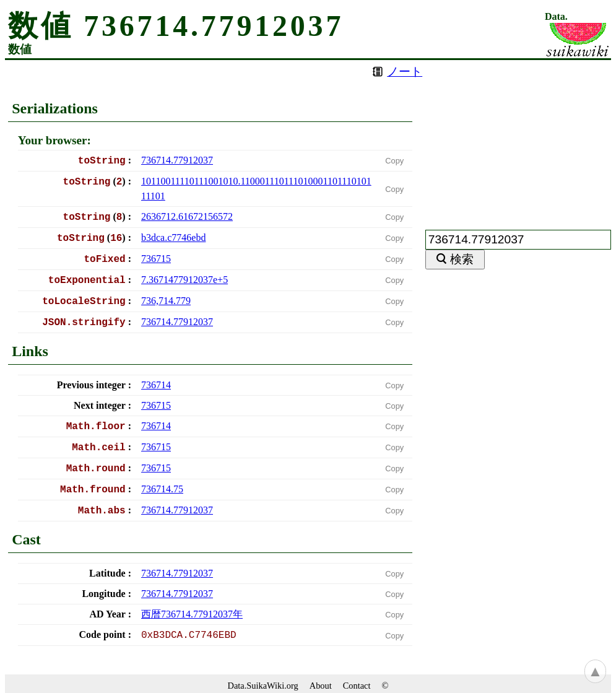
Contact (357, 686)
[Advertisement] (518, 137)
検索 (462, 259)
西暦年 (192, 614)
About (321, 686)
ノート (405, 72)
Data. (556, 17)
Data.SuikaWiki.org (263, 686)
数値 (20, 49)
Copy (394, 161)
